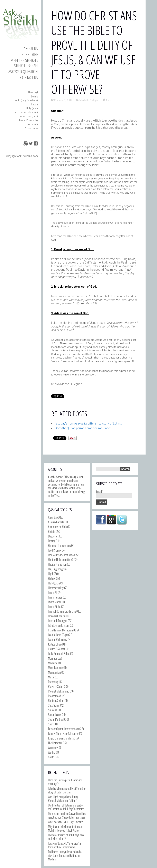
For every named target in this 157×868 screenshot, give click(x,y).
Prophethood (54, 696)
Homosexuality (56, 588)
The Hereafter (55, 743)
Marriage (53, 658)
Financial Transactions (59, 545)
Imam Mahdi (54, 602)
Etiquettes (53, 536)
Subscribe (30, 54)
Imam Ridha (54, 607)
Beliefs (34, 96)
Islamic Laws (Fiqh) (29, 116)
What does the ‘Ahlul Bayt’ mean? (65, 822)
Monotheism (54, 672)
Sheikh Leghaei (26, 66)
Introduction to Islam (59, 625)
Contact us (29, 77)
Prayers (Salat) (56, 686)
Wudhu (52, 752)
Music (51, 677)
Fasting (52, 541)
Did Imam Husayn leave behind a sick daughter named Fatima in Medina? (65, 855)
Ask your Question (23, 71)
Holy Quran (32, 108)
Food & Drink (55, 550)
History (34, 104)
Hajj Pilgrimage (56, 569)
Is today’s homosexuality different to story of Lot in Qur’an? (67, 790)
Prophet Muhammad (59, 691)
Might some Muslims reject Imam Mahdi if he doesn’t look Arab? (65, 828)
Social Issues (31, 128)
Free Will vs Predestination (61, 555)
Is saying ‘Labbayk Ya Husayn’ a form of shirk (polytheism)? (64, 845)
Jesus (108, 100)
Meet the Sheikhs (24, 60)
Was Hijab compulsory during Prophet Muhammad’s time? (63, 799)
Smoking (53, 710)
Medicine (53, 663)
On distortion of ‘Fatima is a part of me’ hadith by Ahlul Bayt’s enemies (66, 807)
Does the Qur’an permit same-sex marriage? (65, 782)
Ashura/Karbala (56, 522)
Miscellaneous (55, 668)
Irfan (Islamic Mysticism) (26, 112)
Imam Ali (53, 592)
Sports (51, 724)
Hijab (51, 574)
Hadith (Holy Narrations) (26, 100)
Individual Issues (56, 616)
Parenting (53, 682)
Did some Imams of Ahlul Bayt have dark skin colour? (66, 837)
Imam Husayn (55, 597)
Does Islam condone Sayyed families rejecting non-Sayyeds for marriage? (67, 815)
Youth (51, 757)
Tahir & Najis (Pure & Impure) (63, 733)
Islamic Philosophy (29, 120)
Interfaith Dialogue (89, 100)
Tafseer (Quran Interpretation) (63, 729)
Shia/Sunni (32, 124)
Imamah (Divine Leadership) (62, 611)
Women (52, 747)
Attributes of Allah (57, 527)
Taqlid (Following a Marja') (62, 738)
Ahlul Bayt (33, 92)
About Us (31, 48)
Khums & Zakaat (57, 649)
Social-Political (56, 719)
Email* (114, 493)
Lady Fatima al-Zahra (59, 654)
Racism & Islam (56, 700)
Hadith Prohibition (57, 564)
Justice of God (55, 644)
